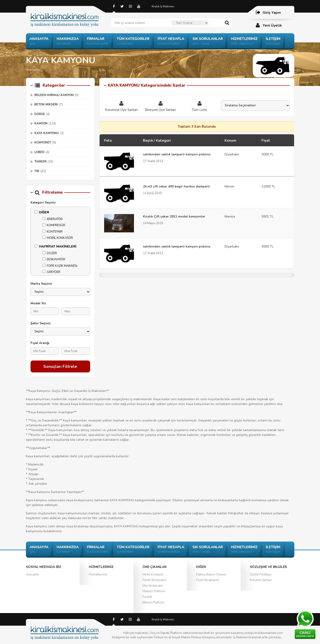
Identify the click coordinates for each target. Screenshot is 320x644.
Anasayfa (32, 575)
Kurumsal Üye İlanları (122, 106)
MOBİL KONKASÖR (58, 238)
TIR (37, 171)
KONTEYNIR (53, 232)
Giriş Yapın (268, 12)
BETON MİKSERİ (46, 105)
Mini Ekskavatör (153, 586)
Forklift (147, 597)
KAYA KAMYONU (47, 133)
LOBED (39, 152)
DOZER (50, 253)
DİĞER (42, 212)
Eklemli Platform (153, 603)
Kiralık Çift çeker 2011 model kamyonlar (174, 216)
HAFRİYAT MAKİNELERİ (55, 246)
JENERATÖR (53, 219)
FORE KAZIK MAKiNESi (60, 266)
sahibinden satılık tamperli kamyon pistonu (177, 154)
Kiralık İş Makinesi (163, 6)
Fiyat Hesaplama (207, 580)
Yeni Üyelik (269, 25)
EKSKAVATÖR (54, 259)
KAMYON (41, 124)
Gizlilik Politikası (261, 575)
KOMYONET (43, 143)
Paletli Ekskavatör (154, 580)
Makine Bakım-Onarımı (211, 575)
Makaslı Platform (154, 591)
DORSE (40, 114)
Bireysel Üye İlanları (161, 106)
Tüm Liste (200, 106)
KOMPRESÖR (54, 225)
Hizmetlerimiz (98, 575)
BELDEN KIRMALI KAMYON (54, 95)
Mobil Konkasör (153, 575)
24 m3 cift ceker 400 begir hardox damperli (176, 186)
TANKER (40, 162)
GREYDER (51, 272)
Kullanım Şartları (261, 580)
